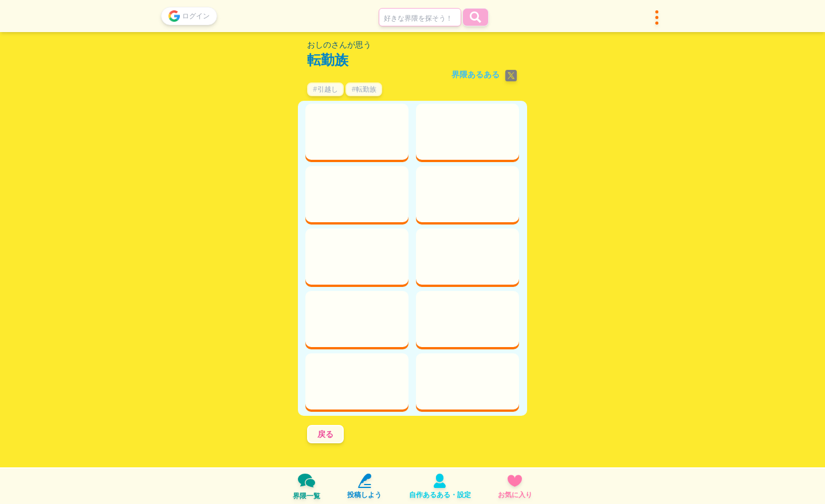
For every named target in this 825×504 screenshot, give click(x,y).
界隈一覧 (307, 486)
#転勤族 (364, 89)
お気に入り (515, 487)
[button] (657, 17)
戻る (325, 434)
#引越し (325, 89)
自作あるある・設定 (440, 487)
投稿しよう (364, 487)
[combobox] (420, 17)
